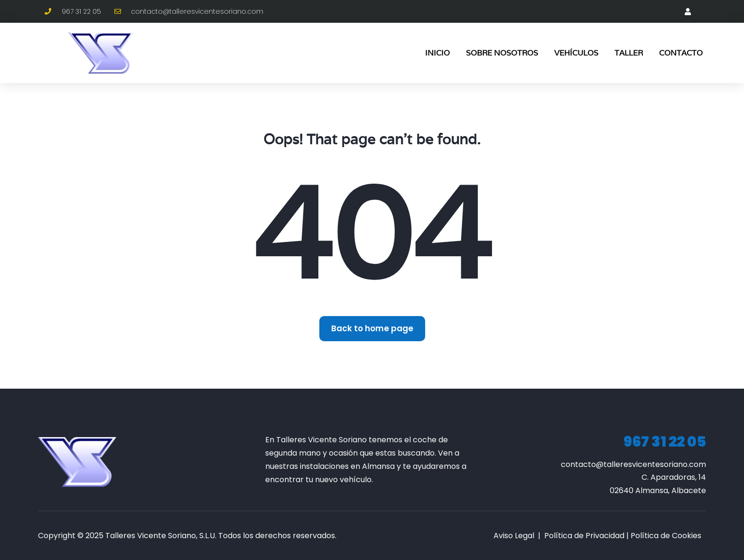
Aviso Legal (514, 536)
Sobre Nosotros (502, 53)
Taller (629, 53)
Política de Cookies (666, 536)
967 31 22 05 (665, 442)
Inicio (437, 53)
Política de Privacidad (584, 536)
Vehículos (576, 53)
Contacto (681, 53)
